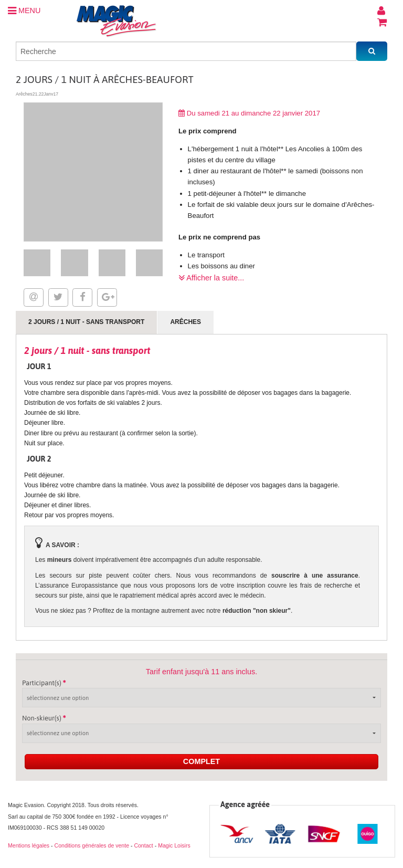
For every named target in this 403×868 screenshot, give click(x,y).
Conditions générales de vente (92, 845)
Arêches (185, 322)
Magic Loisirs (174, 845)
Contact (143, 845)
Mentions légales (29, 845)
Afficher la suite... (211, 278)
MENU (24, 11)
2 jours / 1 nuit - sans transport (86, 322)
